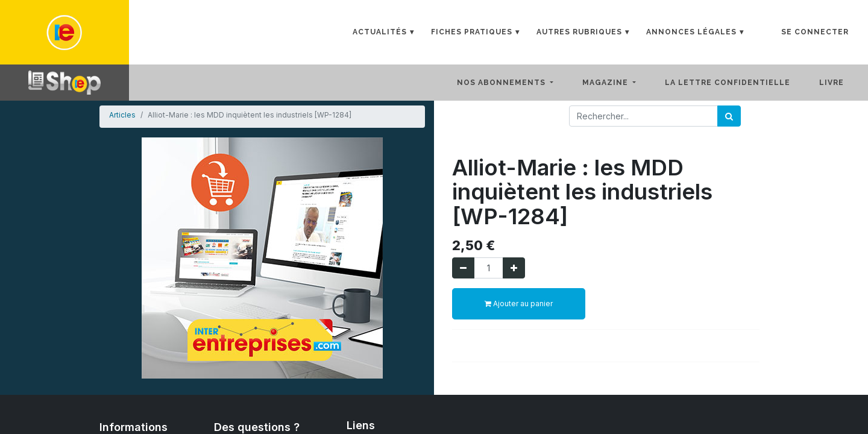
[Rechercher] (729, 116)
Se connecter (815, 32)
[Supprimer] (463, 268)
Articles (122, 115)
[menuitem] (737, 83)
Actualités (380, 32)
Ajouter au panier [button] (519, 303)
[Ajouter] (514, 268)
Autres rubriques (579, 32)
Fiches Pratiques (472, 32)
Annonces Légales (691, 32)
